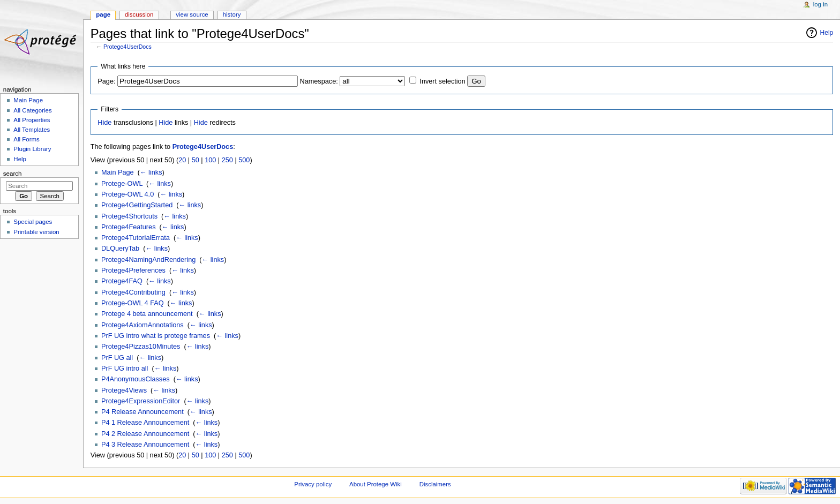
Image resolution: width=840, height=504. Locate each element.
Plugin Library (32, 149)
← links (151, 172)
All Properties (32, 120)
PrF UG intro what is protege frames (156, 336)
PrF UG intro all (125, 368)
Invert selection (442, 81)
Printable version (36, 232)
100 (210, 160)
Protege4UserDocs (127, 47)
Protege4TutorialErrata (136, 238)
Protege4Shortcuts (129, 216)
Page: (106, 81)
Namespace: (319, 81)
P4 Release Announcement (142, 412)
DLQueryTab (120, 249)
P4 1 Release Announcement (145, 423)
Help (827, 33)
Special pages (33, 222)
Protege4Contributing (133, 292)
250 (227, 160)
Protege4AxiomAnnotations (142, 325)
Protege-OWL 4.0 (127, 194)
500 (244, 160)
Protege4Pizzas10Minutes (141, 347)
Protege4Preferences (133, 270)
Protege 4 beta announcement (147, 314)
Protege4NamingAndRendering (148, 260)
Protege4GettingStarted (137, 205)
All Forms (26, 139)
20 (182, 160)
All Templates (32, 130)
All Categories (32, 110)
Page (103, 14)
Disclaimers (435, 484)
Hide (104, 123)
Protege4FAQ (122, 281)
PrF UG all (117, 358)
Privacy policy (313, 484)
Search (13, 174)
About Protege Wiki (376, 484)
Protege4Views (124, 390)
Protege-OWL (122, 184)
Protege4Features (129, 227)
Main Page (118, 172)
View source (192, 14)
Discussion (139, 14)
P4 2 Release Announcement (145, 434)
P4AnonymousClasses (136, 379)
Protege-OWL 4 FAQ (133, 303)
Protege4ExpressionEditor (141, 401)
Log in (820, 4)
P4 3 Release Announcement (145, 445)
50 (196, 160)
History (232, 14)
